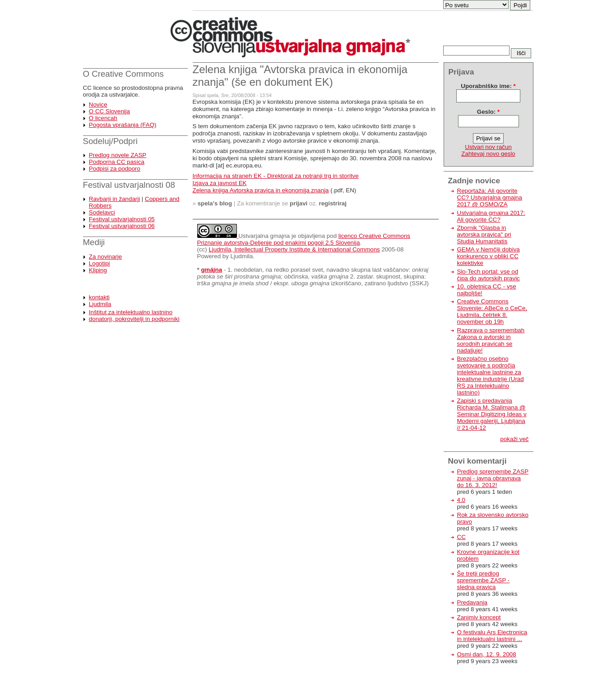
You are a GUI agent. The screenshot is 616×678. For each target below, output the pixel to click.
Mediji (94, 242)
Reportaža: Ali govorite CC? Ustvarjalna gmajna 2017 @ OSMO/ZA (490, 197)
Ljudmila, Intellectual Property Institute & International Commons (294, 249)
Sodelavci (102, 212)
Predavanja (472, 602)
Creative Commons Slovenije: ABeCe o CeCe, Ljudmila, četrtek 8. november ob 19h (492, 311)
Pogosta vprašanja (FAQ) (123, 125)
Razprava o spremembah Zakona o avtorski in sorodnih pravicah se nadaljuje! (491, 340)
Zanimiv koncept (479, 617)
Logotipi (100, 263)
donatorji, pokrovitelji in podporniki (134, 319)
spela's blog (215, 203)
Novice (98, 104)
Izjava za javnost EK (220, 183)
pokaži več (515, 439)
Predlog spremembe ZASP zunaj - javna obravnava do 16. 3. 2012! (493, 478)
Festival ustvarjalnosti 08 (129, 185)
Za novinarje (105, 257)
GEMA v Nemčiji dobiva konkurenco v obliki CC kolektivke (489, 256)
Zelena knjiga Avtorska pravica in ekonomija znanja (261, 190)
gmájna (211, 270)
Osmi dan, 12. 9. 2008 (487, 654)
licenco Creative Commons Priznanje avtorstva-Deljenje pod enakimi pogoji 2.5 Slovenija (304, 239)
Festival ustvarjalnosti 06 (122, 226)
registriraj (333, 203)
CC (461, 537)
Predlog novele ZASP (118, 155)
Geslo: (488, 112)
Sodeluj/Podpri (110, 141)
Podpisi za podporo (115, 169)
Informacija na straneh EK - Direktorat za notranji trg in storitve (276, 176)
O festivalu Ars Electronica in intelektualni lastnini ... (492, 636)
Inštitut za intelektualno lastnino (131, 312)
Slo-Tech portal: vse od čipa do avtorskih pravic (489, 275)
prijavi (299, 203)
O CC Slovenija (109, 111)
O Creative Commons (123, 74)
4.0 (461, 500)
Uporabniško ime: (488, 86)
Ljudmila (100, 304)
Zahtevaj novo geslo (488, 154)
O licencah (103, 118)
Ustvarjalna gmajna (264, 236)
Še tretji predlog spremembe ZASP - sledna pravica (484, 580)
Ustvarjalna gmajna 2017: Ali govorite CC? (491, 216)
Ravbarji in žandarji (114, 199)
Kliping (98, 270)
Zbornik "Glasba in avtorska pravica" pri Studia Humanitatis (484, 235)
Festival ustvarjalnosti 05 (122, 219)
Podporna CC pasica (117, 162)
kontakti (99, 297)
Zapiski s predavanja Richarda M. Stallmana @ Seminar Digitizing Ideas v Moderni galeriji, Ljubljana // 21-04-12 (492, 414)
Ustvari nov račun (488, 147)
